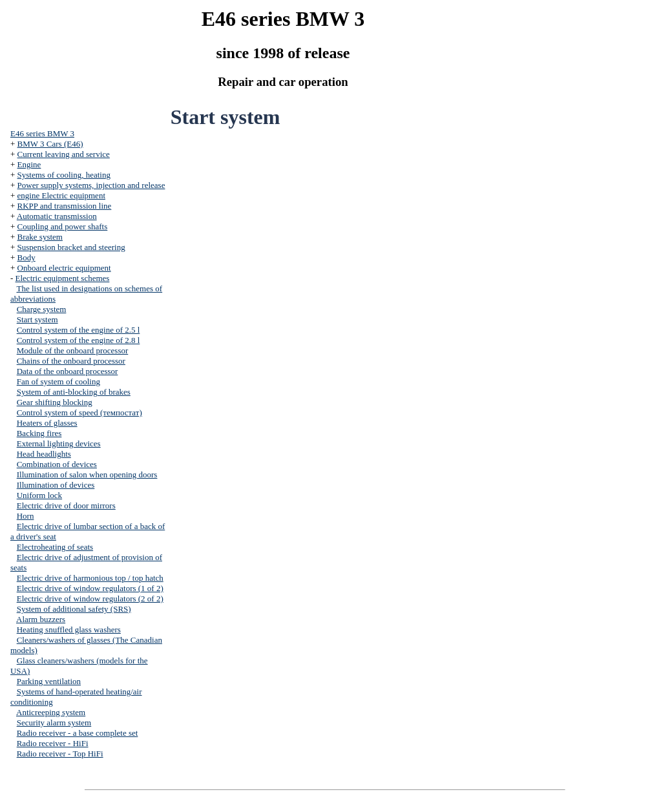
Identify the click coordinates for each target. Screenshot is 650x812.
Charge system (42, 309)
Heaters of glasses (47, 423)
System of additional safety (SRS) (74, 609)
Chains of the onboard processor (71, 361)
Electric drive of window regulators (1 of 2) (90, 588)
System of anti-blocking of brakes (74, 392)
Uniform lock (39, 495)
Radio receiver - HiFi (53, 743)
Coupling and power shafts (63, 226)
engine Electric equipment (61, 195)
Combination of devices (57, 464)
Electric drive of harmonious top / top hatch (90, 578)
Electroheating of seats (55, 547)
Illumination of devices (56, 485)
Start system (37, 319)
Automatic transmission (57, 216)
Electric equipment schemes (63, 278)
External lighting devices (59, 443)
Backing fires (39, 433)
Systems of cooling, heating (64, 175)
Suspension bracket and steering (71, 247)
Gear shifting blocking (55, 402)
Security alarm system (54, 723)
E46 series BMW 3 (42, 133)
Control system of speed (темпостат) (79, 412)
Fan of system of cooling (58, 381)
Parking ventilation (49, 681)
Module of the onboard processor (73, 350)
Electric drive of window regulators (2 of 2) (90, 599)
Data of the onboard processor (68, 371)
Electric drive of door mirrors (66, 505)
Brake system (40, 237)
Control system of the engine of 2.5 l (79, 330)
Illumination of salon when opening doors (87, 474)
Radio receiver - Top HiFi (60, 754)
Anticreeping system (51, 712)
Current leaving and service (64, 154)
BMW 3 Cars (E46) (50, 144)
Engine (29, 164)
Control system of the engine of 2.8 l (79, 340)
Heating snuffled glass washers (69, 630)
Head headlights (44, 454)
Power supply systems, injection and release (91, 185)
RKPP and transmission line (65, 206)
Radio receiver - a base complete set (78, 733)
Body (26, 257)
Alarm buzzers (41, 619)
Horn (26, 516)
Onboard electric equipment (64, 268)
